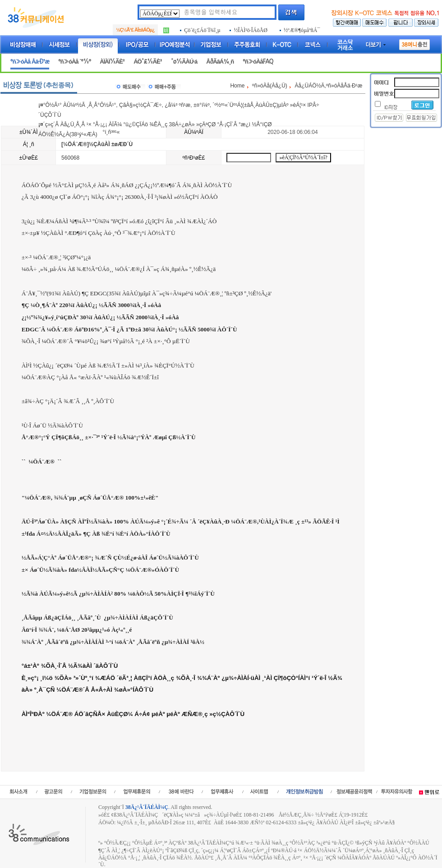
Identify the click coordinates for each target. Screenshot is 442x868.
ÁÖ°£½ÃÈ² (148, 62)
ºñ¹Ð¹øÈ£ (194, 158)
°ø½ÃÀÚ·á (184, 62)
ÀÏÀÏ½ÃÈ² (112, 62)
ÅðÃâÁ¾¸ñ (220, 62)
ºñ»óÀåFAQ (258, 62)
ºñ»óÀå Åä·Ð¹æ (30, 62)
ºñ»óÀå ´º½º (74, 62)
